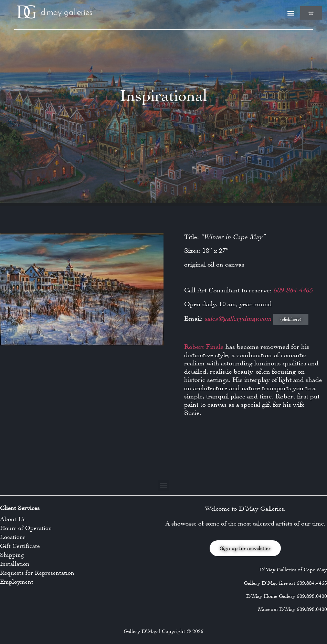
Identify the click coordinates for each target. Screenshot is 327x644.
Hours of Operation (26, 528)
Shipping (12, 555)
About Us (13, 519)
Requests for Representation (37, 573)
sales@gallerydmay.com (239, 318)
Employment (17, 582)
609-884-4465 (293, 290)
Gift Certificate (20, 546)
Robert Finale (204, 347)
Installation (15, 564)
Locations (13, 537)
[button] (291, 13)
